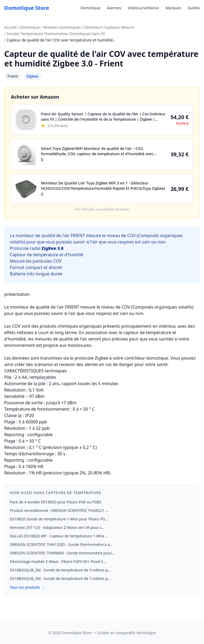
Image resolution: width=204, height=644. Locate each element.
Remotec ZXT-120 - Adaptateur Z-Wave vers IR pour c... (57, 527)
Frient (13, 76)
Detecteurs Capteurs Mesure (109, 27)
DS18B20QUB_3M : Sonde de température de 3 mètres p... (60, 570)
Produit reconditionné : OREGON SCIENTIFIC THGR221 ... (59, 510)
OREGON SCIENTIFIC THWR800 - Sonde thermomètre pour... (62, 553)
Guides (194, 8)
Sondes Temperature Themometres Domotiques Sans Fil (56, 34)
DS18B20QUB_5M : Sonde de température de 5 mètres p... (60, 578)
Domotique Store (27, 8)
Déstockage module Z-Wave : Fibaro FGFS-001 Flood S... (58, 561)
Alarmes (114, 8)
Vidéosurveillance (143, 8)
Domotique (90, 8)
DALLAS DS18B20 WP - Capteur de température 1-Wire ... (59, 536)
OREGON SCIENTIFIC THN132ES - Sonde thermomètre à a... (61, 544)
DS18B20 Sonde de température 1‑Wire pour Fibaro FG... (59, 519)
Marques (173, 8)
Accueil (10, 27)
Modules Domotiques (62, 27)
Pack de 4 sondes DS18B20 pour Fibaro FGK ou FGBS (56, 502)
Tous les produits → (27, 587)
